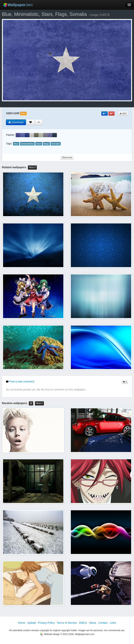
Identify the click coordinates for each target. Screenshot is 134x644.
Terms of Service (67, 623)
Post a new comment (20, 381)
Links (113, 623)
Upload (31, 623)
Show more (67, 157)
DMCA (83, 623)
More (32, 168)
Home (21, 623)
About (93, 623)
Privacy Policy (46, 623)
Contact (103, 623)
